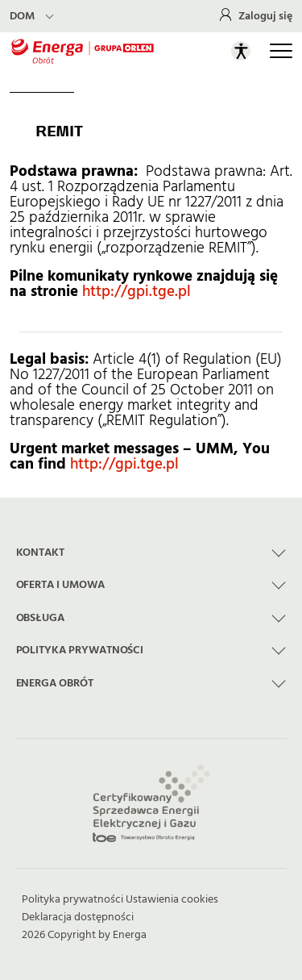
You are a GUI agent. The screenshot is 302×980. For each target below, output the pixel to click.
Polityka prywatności (72, 899)
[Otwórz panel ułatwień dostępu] (241, 51)
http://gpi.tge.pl (137, 292)
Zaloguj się (265, 16)
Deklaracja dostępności (78, 917)
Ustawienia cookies (172, 899)
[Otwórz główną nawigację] (281, 51)
